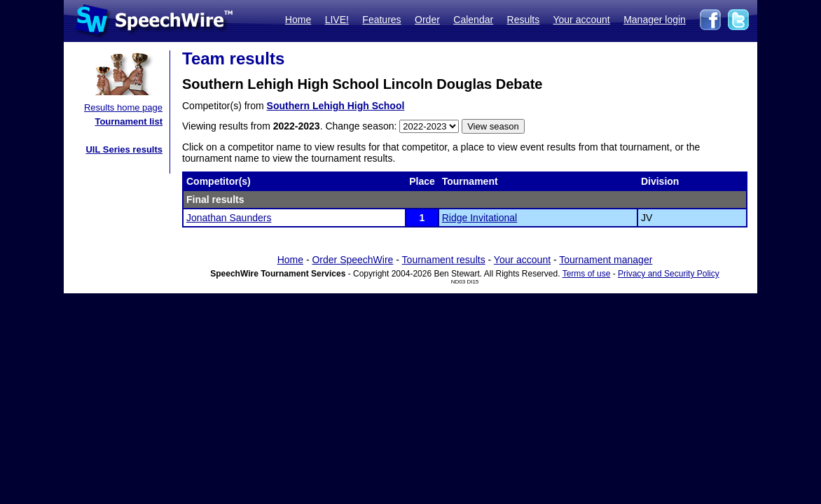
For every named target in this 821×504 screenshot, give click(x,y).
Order (427, 20)
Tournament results (444, 260)
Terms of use (587, 274)
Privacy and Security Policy (669, 274)
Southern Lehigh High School (336, 106)
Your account (581, 20)
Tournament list (129, 121)
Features (381, 20)
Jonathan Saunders (229, 218)
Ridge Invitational (480, 218)
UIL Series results (124, 149)
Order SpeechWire (352, 260)
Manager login (655, 20)
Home (298, 20)
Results (524, 20)
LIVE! (337, 20)
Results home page (123, 107)
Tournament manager (606, 260)
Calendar (473, 20)
